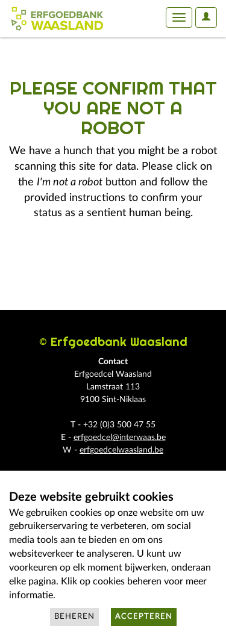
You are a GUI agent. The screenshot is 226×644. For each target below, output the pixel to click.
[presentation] (110, 259)
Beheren (74, 617)
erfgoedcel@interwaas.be (120, 438)
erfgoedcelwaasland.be (121, 450)
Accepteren (144, 617)
